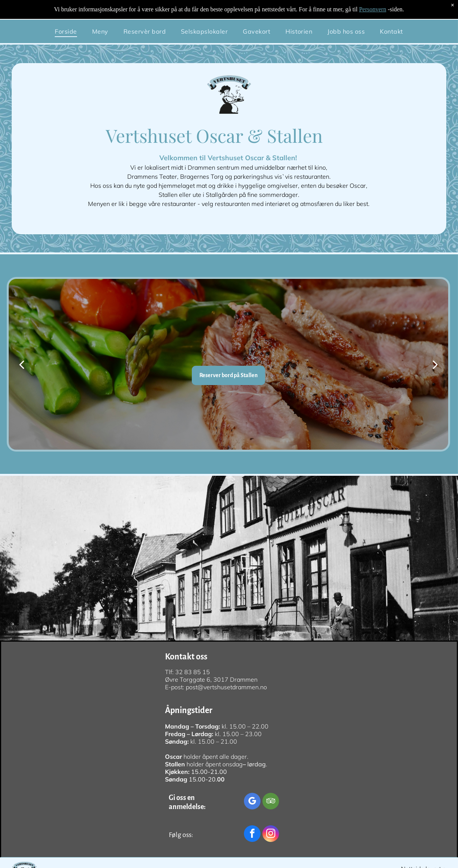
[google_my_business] (252, 802)
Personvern (373, 9)
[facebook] (252, 835)
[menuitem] (66, 31)
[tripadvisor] (271, 802)
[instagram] (271, 835)
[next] (435, 364)
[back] (22, 364)
